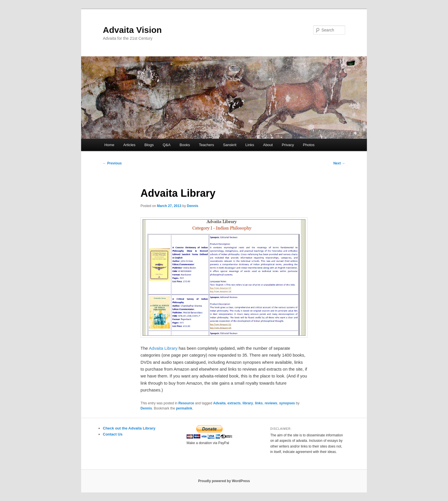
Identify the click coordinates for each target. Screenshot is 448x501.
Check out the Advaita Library (129, 428)
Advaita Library (163, 348)
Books (185, 145)
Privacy (288, 145)
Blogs (149, 145)
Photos (309, 145)
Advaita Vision (132, 30)
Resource (186, 403)
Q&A (167, 145)
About (268, 145)
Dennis (193, 206)
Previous (112, 163)
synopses (287, 403)
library (248, 403)
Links (250, 145)
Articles (129, 145)
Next (339, 163)
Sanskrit (230, 145)
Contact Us (113, 434)
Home (109, 145)
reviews (271, 403)
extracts (234, 403)
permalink (184, 408)
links (259, 403)
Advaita (219, 403)
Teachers (206, 145)
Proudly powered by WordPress (224, 481)
